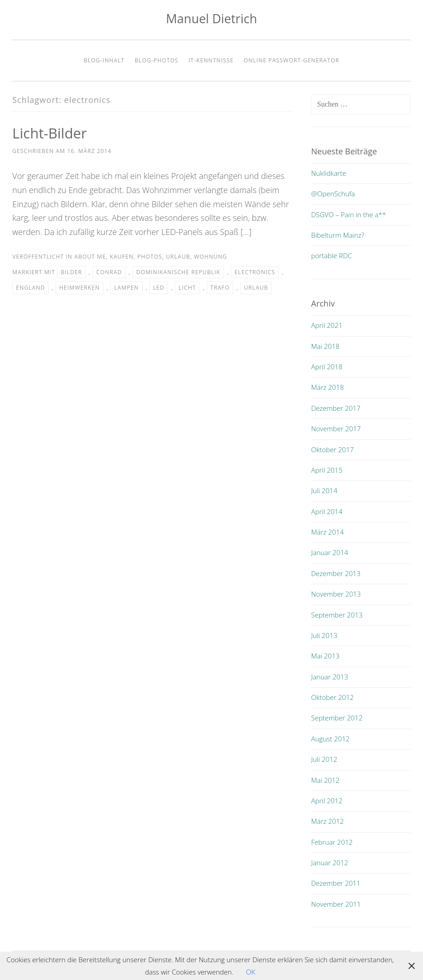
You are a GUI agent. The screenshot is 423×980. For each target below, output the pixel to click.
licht (187, 288)
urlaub (178, 257)
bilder (71, 272)
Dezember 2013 (336, 573)
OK (250, 972)
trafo (220, 288)
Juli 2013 (324, 635)
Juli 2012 (324, 759)
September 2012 (337, 718)
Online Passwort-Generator (291, 60)
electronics (255, 272)
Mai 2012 (325, 780)
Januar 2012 (329, 863)
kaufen (122, 257)
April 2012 (327, 801)
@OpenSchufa (333, 194)
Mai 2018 (325, 346)
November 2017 (336, 429)
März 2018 (327, 387)
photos (150, 257)
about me (90, 257)
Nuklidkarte (329, 173)
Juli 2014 (324, 490)
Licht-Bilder (51, 133)
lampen (126, 288)
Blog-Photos (157, 60)
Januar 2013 (329, 677)
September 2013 (337, 615)
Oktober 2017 (332, 449)
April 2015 (327, 470)
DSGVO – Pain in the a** (349, 214)
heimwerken (79, 288)
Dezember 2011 (336, 883)
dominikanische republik (178, 272)
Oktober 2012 (332, 697)
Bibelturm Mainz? (338, 235)
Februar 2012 (332, 842)
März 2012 (327, 821)
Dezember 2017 (336, 408)
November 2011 (336, 904)
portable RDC (331, 255)
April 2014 (327, 511)
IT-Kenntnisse (211, 60)
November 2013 (336, 594)
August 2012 (330, 739)
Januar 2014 (329, 552)
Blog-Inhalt (104, 60)
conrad (109, 272)
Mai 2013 (325, 656)
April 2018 (327, 367)
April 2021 (327, 325)
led (159, 288)
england (31, 288)
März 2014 (327, 532)
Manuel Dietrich (212, 18)
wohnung (211, 257)
